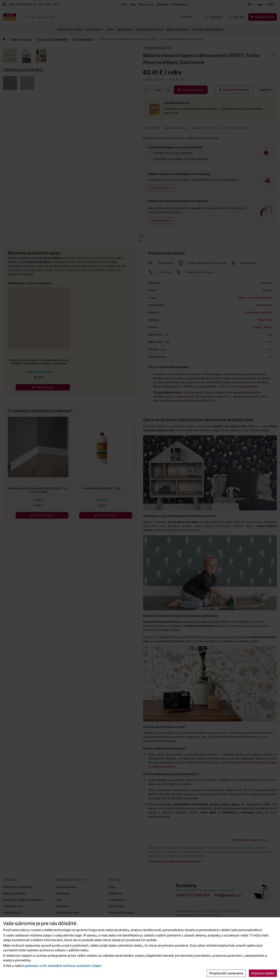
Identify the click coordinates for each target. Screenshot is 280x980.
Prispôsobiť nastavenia (226, 973)
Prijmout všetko (263, 973)
